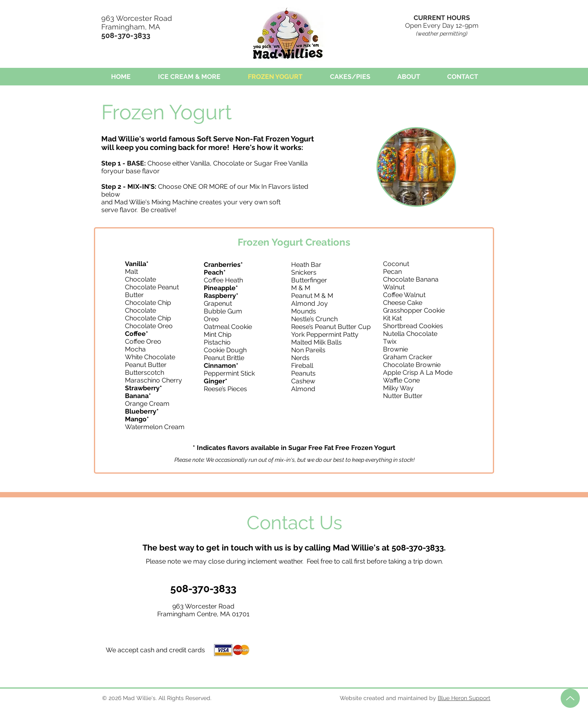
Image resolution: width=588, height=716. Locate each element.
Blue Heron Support (464, 698)
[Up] (570, 698)
